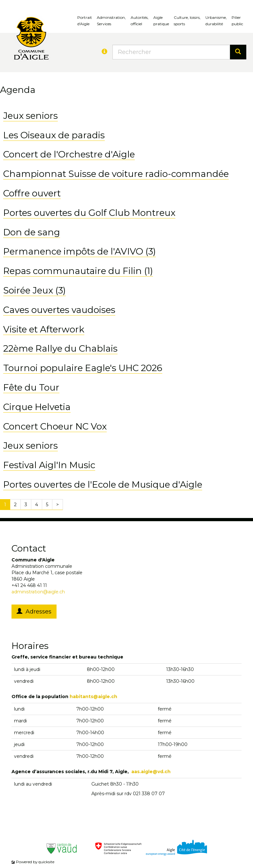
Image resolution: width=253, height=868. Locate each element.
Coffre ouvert (32, 193)
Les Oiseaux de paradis (54, 135)
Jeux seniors (31, 116)
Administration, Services (111, 21)
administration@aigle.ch (38, 592)
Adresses (34, 612)
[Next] (57, 505)
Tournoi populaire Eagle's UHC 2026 (83, 368)
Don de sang (32, 232)
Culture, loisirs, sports (187, 21)
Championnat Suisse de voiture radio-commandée (116, 174)
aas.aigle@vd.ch (151, 772)
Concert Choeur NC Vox (55, 426)
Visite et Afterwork (44, 329)
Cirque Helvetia (37, 407)
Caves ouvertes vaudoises (59, 310)
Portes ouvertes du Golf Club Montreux (89, 213)
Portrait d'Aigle (85, 21)
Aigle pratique (161, 21)
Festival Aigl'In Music (49, 465)
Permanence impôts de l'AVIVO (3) (80, 251)
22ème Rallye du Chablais (60, 348)
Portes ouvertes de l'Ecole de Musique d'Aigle (103, 484)
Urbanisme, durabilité (216, 21)
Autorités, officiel (140, 21)
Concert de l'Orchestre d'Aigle (69, 154)
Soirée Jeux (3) (34, 290)
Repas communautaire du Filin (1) (78, 271)
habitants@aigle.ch (93, 697)
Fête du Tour (31, 387)
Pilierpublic (237, 21)
